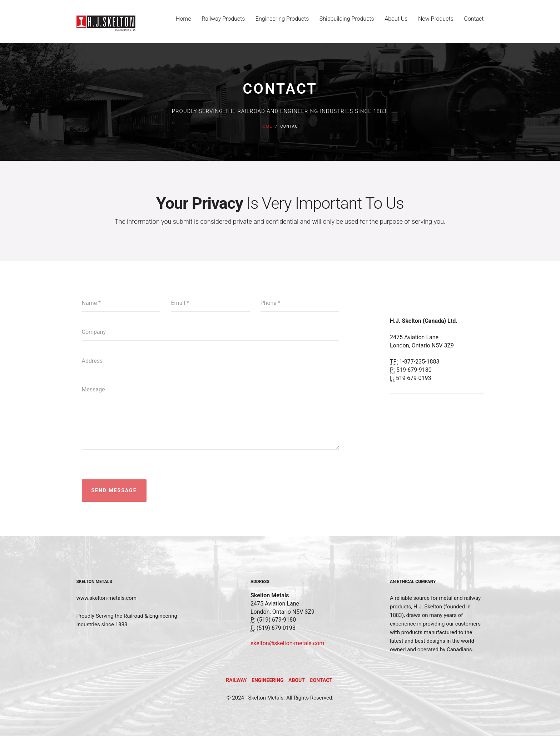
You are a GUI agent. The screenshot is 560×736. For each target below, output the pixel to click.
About (297, 680)
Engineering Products (280, 22)
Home (180, 22)
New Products (435, 22)
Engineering (268, 680)
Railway (236, 680)
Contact (474, 22)
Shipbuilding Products (345, 22)
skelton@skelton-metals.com (287, 643)
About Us (395, 22)
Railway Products (220, 22)
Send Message (114, 490)
